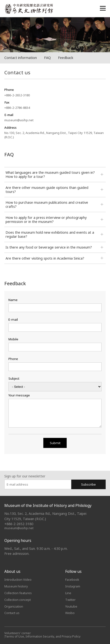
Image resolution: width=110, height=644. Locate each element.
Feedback (66, 58)
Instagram (73, 586)
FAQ (47, 58)
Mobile (13, 339)
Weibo (70, 613)
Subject (14, 379)
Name (13, 300)
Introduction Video (18, 580)
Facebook (72, 580)
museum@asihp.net (19, 528)
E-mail (13, 320)
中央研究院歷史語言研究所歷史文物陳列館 (29, 9)
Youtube (71, 606)
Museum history (16, 586)
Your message (19, 395)
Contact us (12, 613)
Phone (13, 359)
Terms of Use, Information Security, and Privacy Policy (42, 636)
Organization (14, 606)
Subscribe (88, 484)
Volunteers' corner (18, 633)
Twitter (70, 600)
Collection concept (18, 600)
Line (68, 593)
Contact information (21, 58)
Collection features (18, 593)
